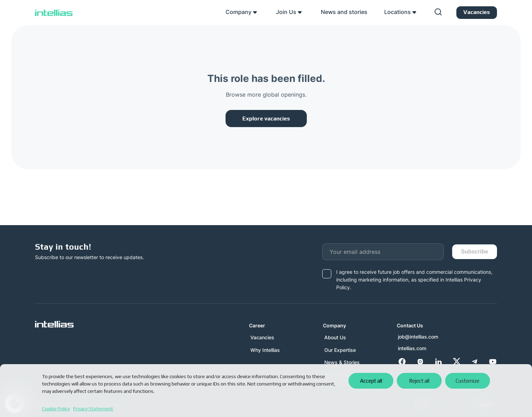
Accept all (371, 381)
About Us (334, 337)
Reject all (419, 381)
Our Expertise (339, 350)
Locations (398, 12)
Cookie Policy (56, 409)
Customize (468, 381)
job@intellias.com (418, 337)
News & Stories (341, 362)
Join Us (286, 12)
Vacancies (262, 337)
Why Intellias (264, 350)
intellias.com (412, 348)
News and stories (344, 12)
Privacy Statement (93, 409)
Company (239, 12)
